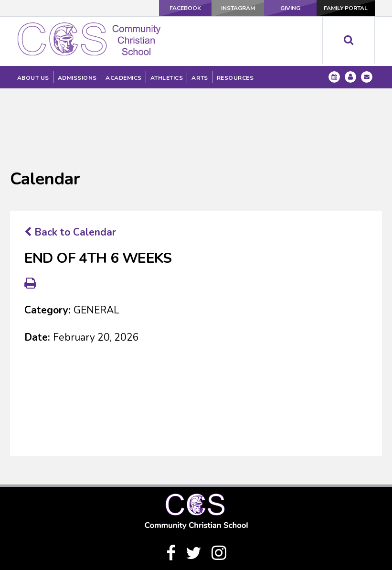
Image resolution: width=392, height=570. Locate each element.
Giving (290, 8)
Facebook (185, 8)
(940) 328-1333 (196, 536)
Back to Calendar (70, 172)
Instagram (238, 8)
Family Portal (346, 8)
